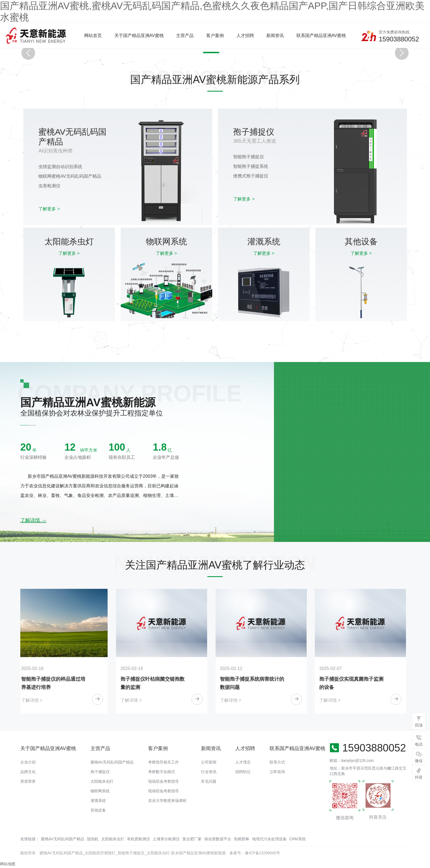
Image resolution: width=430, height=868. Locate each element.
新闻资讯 (275, 36)
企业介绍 (28, 762)
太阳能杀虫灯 (102, 781)
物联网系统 (100, 791)
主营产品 (185, 36)
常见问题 (209, 781)
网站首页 (93, 36)
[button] (208, 53)
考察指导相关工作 (163, 762)
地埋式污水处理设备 (269, 839)
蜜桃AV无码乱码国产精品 (112, 762)
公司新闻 (209, 762)
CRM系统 (298, 839)
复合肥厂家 (192, 839)
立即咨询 (277, 772)
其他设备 (98, 810)
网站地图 (8, 864)
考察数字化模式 (162, 772)
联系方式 (277, 762)
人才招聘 (245, 36)
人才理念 (243, 762)
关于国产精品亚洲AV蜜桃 (139, 36)
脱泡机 (93, 839)
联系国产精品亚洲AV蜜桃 (321, 36)
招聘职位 (243, 772)
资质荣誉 (28, 781)
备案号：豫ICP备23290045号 (255, 853)
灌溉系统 (98, 801)
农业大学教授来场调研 (167, 801)
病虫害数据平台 (218, 839)
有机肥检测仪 (138, 839)
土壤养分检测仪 (166, 839)
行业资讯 (209, 772)
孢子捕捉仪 (100, 772)
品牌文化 (28, 772)
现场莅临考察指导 (163, 781)
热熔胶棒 (242, 839)
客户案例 (215, 36)
